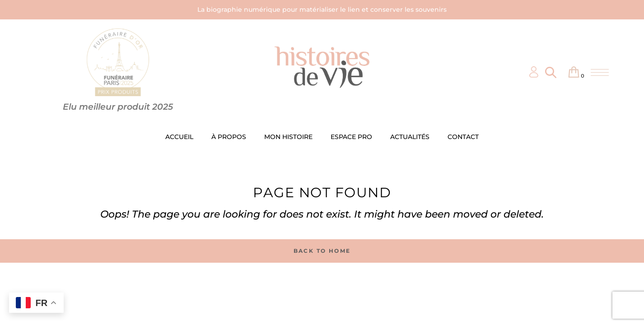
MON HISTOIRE (288, 137)
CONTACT (463, 137)
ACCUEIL (179, 137)
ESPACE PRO (351, 137)
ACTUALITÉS (410, 137)
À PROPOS (229, 137)
